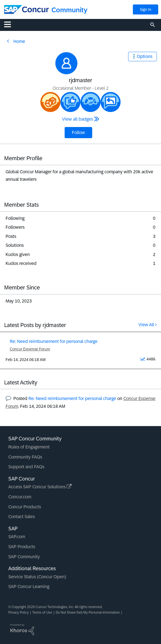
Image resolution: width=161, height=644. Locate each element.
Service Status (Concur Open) (37, 577)
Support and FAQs (26, 467)
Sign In (146, 9)
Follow (78, 132)
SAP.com (17, 537)
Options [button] (145, 56)
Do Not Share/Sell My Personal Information (88, 613)
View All (146, 325)
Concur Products (25, 507)
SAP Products (22, 547)
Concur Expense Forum (30, 349)
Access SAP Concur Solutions (40, 487)
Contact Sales (22, 517)
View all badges (78, 119)
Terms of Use (42, 613)
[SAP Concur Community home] (26, 9)
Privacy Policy (19, 613)
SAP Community (24, 557)
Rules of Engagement (29, 447)
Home (19, 41)
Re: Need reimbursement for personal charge (54, 341)
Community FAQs (25, 457)
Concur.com (20, 497)
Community (69, 10)
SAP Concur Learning (29, 586)
